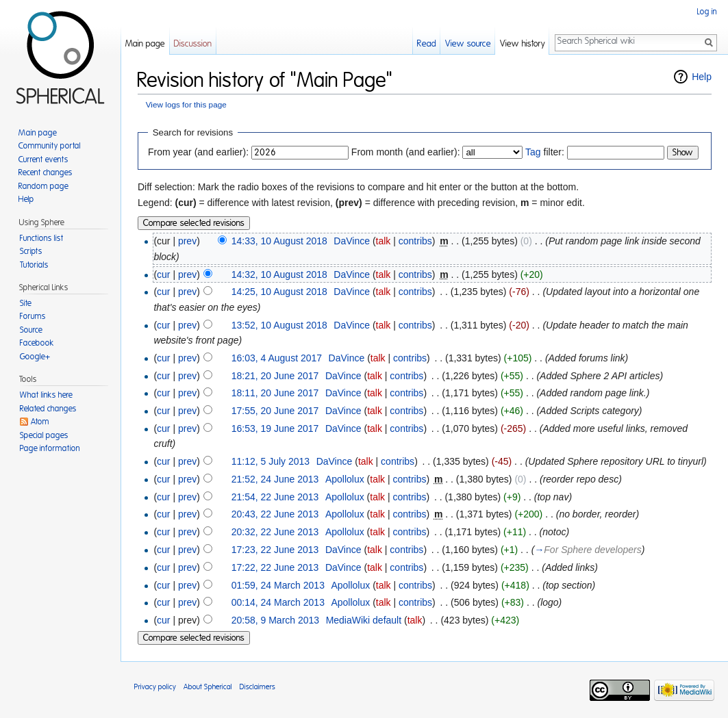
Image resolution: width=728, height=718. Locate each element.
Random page (43, 186)
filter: (545, 152)
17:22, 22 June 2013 (275, 567)
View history (523, 44)
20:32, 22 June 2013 (275, 532)
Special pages (44, 435)
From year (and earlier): (198, 152)
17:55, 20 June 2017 (275, 411)
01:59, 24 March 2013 (278, 585)
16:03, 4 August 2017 (277, 358)
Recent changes (46, 172)
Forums (33, 316)
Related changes (48, 409)
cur (163, 274)
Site (26, 303)
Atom (40, 422)
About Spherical (208, 687)
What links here (46, 395)
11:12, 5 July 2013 (271, 461)
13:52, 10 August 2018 (279, 325)
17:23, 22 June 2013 (275, 550)
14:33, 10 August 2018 (279, 241)
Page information (50, 448)
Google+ (35, 357)
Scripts (31, 251)
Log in (707, 12)
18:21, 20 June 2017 (275, 376)
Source (31, 330)
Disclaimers (258, 687)
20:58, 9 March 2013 (275, 620)
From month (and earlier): (406, 152)
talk (384, 241)
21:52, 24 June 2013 (275, 479)
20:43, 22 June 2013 (275, 514)
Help (702, 77)
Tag (533, 152)
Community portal (50, 146)
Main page (145, 44)
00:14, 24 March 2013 (278, 602)
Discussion (193, 44)
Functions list (42, 238)
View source (468, 44)
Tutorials (34, 265)
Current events (43, 159)
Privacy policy (155, 687)
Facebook (37, 343)
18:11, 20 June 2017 (275, 393)
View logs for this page (186, 104)
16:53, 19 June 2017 (275, 428)
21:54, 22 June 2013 (275, 497)
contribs (415, 241)
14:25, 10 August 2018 (279, 292)
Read (427, 44)
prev (187, 241)
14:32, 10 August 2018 (279, 274)
